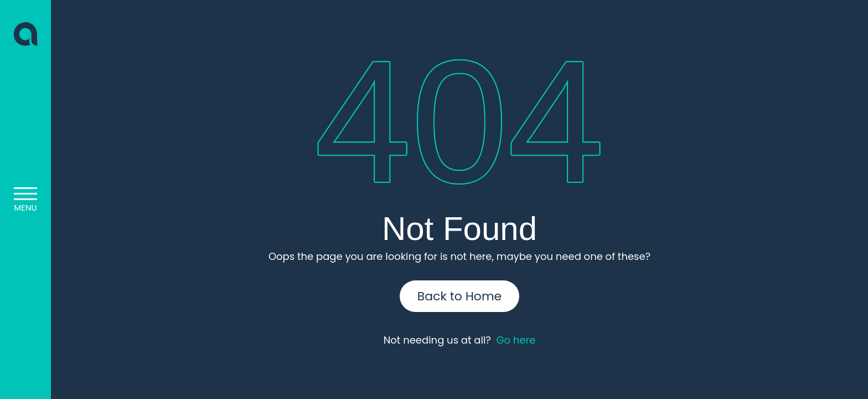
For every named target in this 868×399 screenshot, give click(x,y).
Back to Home (459, 296)
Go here (516, 340)
